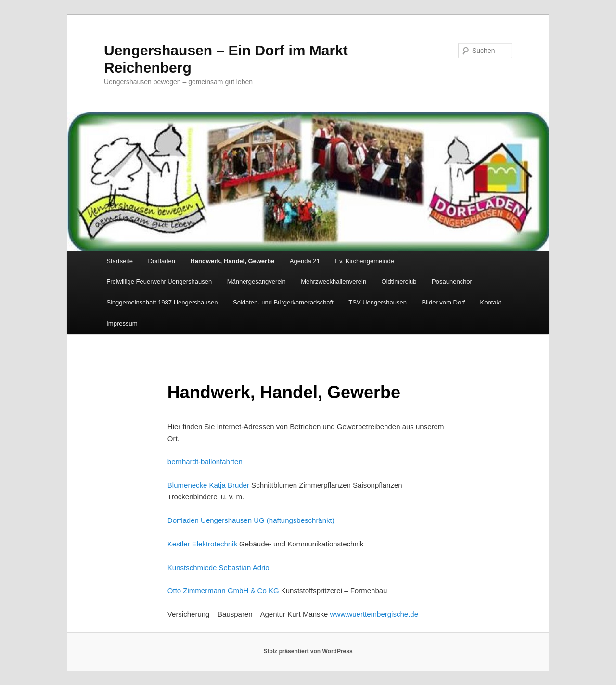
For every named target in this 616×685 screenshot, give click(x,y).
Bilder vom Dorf (444, 302)
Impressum (122, 323)
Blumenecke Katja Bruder (208, 485)
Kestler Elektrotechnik (202, 544)
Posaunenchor (452, 282)
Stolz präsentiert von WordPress (308, 651)
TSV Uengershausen (378, 302)
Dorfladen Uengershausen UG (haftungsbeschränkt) (251, 520)
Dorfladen (162, 261)
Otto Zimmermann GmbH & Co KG (223, 590)
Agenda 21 (305, 261)
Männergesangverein (257, 282)
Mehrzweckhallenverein (334, 282)
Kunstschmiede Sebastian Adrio (218, 567)
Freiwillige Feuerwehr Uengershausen (159, 282)
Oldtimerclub (399, 282)
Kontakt (491, 302)
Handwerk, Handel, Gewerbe (232, 261)
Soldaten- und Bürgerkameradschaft (283, 302)
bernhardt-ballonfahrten (205, 462)
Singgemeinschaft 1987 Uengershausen (162, 302)
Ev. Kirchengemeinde (365, 261)
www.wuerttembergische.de (374, 614)
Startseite (120, 261)
